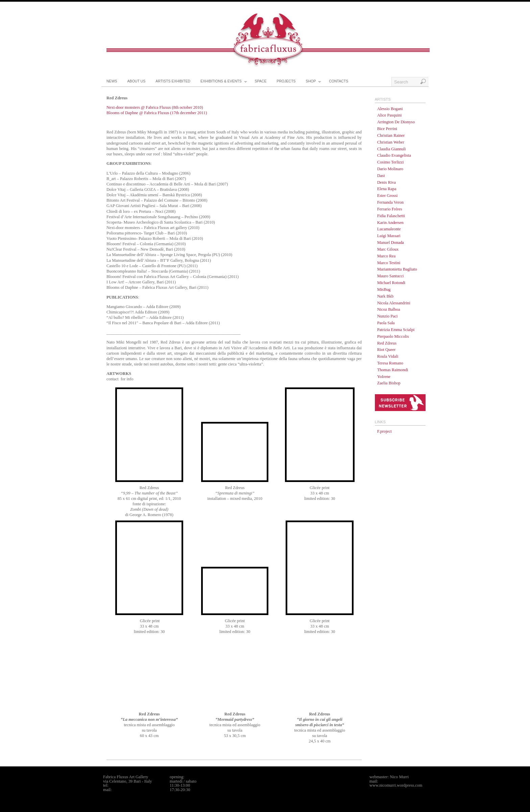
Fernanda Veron (391, 202)
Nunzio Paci (388, 316)
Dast (381, 176)
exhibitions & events (224, 83)
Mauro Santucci (391, 276)
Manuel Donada (391, 243)
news (112, 81)
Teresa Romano (390, 363)
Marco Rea (387, 256)
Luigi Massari (389, 236)
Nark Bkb (386, 296)
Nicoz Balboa (389, 309)
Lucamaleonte (389, 229)
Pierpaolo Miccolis (393, 336)
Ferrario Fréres (390, 209)
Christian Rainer (391, 135)
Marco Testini (389, 263)
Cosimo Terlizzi (391, 162)
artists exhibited (173, 81)
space (261, 81)
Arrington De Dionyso (396, 122)
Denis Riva (387, 182)
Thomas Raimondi (393, 370)
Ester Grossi (388, 196)
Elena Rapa (387, 189)
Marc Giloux (388, 249)
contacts (339, 81)
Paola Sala (386, 323)
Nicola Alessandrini (394, 303)
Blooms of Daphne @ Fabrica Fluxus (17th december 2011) (157, 113)
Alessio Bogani (390, 109)
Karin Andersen (390, 223)
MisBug (384, 289)
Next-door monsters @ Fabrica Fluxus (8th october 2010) (155, 107)
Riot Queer (387, 350)
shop (314, 83)
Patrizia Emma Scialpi (396, 330)
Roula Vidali (388, 356)
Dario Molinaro (390, 169)
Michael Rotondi (391, 283)
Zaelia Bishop (389, 383)
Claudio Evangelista (394, 155)
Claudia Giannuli (392, 149)
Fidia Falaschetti (391, 216)
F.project (384, 431)
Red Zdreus (387, 343)
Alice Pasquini (390, 115)
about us (137, 81)
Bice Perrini (387, 129)
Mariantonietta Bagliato (397, 269)
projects (286, 81)
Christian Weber (391, 142)
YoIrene (384, 377)
